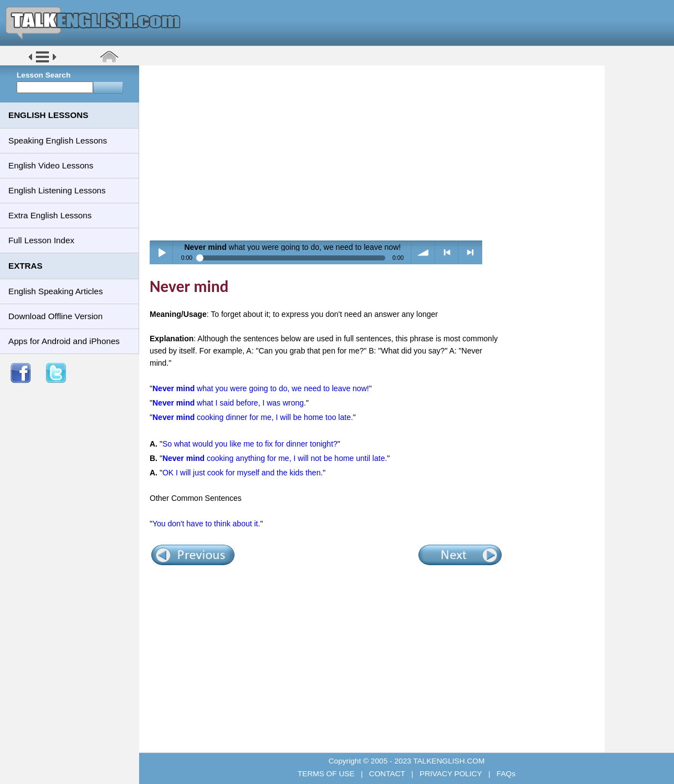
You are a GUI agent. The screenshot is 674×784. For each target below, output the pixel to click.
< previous (447, 252)
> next (470, 252)
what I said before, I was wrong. (229, 403)
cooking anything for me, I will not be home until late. (275, 458)
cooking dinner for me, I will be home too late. (253, 417)
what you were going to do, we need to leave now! (261, 388)
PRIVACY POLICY (451, 774)
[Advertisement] (376, 152)
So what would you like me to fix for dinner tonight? (250, 444)
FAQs (505, 774)
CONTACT (387, 774)
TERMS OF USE (327, 774)
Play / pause (162, 252)
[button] (42, 62)
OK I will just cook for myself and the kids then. (242, 473)
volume (423, 252)
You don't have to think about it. (206, 524)
